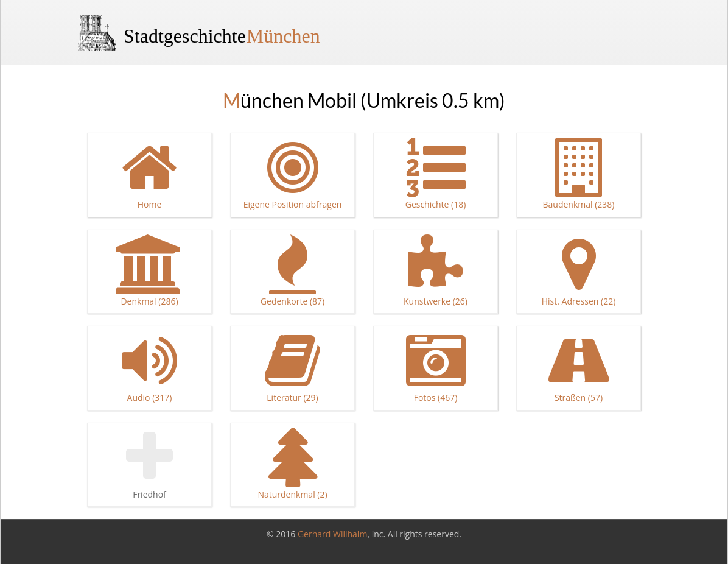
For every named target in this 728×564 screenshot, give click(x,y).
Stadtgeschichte (222, 36)
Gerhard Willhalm (332, 534)
